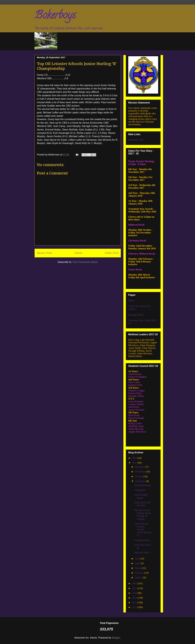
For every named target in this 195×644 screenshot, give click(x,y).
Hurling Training (143, 485)
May (137, 559)
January (139, 577)
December (140, 467)
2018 (135, 458)
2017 (135, 463)
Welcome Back (142, 552)
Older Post (112, 253)
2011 (135, 607)
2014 (135, 593)
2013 (135, 598)
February (140, 573)
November (140, 472)
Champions (140, 490)
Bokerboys (55, 16)
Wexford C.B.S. (136, 140)
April (138, 563)
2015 (135, 588)
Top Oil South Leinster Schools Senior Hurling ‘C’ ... (143, 530)
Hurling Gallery (136, 315)
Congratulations (142, 540)
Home (78, 253)
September (140, 481)
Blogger (116, 638)
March (138, 568)
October (139, 476)
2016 (135, 583)
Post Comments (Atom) (85, 262)
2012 (135, 602)
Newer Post (44, 253)
